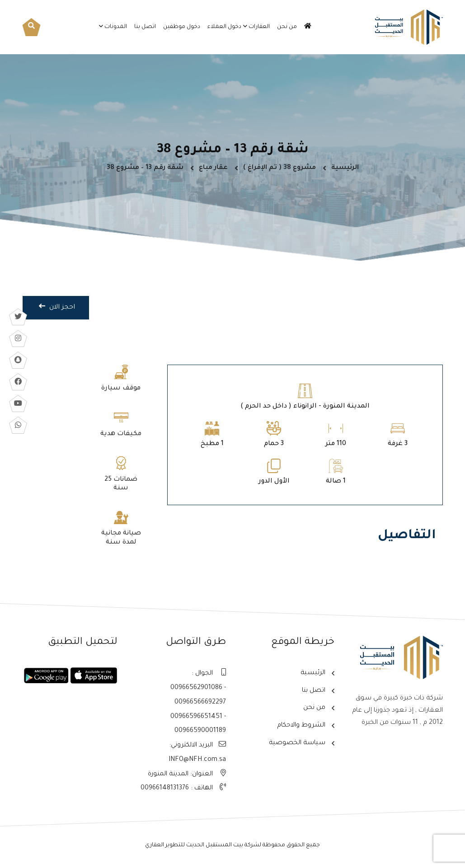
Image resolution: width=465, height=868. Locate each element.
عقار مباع (213, 171)
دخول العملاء (224, 27)
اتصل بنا (145, 27)
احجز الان (57, 314)
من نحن (287, 27)
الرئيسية (345, 171)
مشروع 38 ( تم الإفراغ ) (279, 171)
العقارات (259, 27)
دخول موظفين (182, 27)
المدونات (116, 27)
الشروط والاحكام (300, 726)
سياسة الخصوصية (296, 743)
